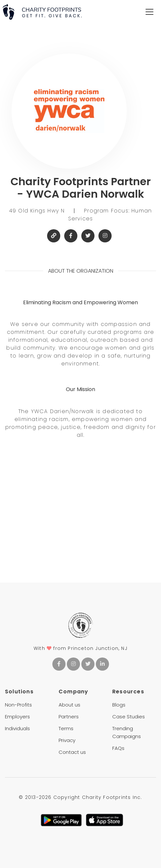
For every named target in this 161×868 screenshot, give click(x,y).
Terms (66, 728)
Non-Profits (18, 705)
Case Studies (129, 717)
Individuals (17, 728)
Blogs (119, 705)
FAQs (118, 748)
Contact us (72, 752)
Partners (69, 717)
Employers (17, 717)
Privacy (67, 740)
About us (69, 705)
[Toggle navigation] (149, 12)
